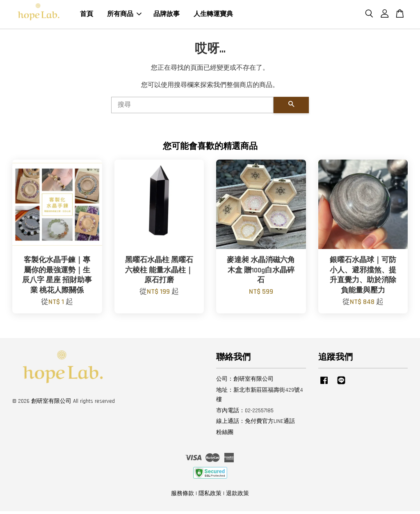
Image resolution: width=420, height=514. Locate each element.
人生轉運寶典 (213, 16)
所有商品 (124, 16)
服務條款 (183, 497)
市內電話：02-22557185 (245, 413)
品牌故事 (167, 16)
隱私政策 (210, 497)
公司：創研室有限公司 (245, 382)
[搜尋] (192, 108)
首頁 (87, 16)
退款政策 (237, 497)
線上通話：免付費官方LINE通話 (256, 424)
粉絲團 (225, 435)
